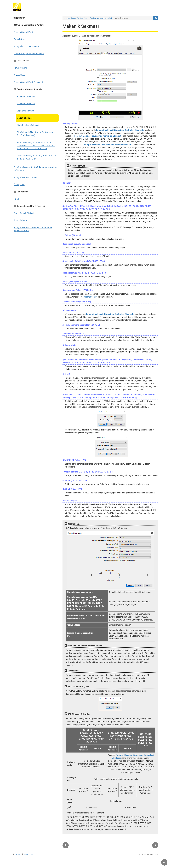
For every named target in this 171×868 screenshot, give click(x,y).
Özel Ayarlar (19, 185)
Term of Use (28, 854)
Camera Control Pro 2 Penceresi (28, 82)
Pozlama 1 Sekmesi (26, 96)
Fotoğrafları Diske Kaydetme (26, 46)
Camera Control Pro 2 (23, 32)
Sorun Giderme (20, 220)
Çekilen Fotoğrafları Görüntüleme (29, 54)
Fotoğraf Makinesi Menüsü (26, 177)
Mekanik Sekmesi (25, 118)
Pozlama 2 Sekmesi (26, 104)
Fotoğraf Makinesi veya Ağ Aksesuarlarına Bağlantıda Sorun (33, 229)
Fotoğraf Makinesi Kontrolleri (101, 18)
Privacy (17, 854)
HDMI (16, 199)
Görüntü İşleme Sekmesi (28, 125)
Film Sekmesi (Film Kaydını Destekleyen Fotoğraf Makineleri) (35, 134)
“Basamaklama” (90, 297)
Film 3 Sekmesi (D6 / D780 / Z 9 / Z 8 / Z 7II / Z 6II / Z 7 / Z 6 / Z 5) (37, 157)
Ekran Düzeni (20, 39)
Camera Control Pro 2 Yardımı (29, 25)
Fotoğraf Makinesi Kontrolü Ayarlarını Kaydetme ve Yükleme (35, 169)
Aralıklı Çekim (20, 75)
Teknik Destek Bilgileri (24, 213)
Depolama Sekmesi (25, 111)
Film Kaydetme (20, 68)
